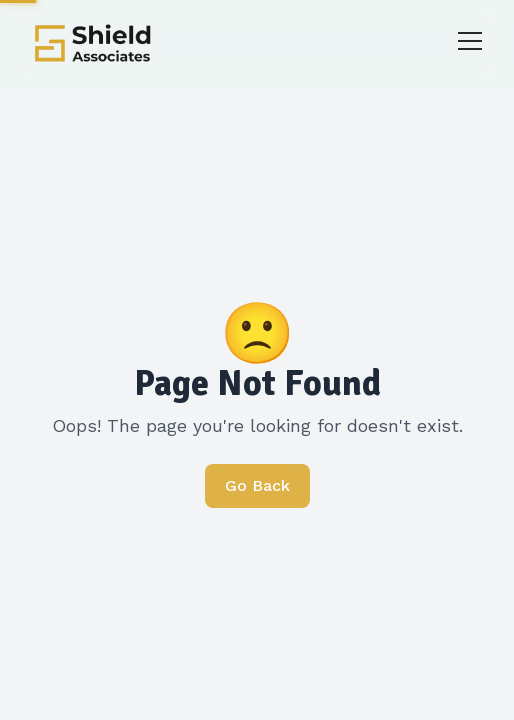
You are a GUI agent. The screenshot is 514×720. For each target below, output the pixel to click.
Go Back (257, 485)
